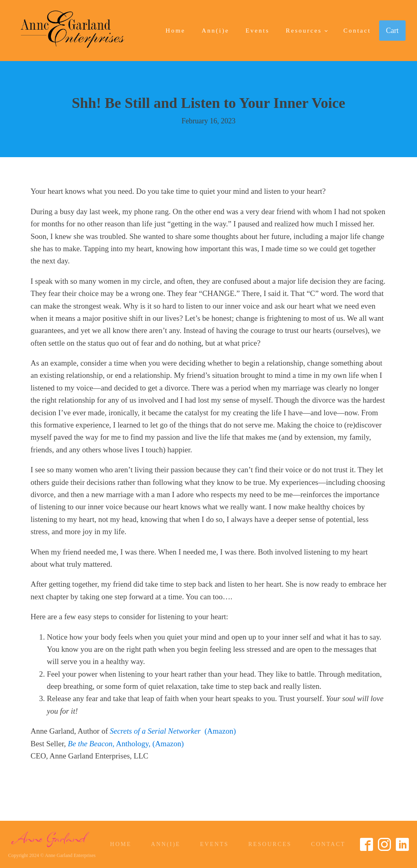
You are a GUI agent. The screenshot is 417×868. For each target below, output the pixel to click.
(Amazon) (173, 731)
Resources (304, 31)
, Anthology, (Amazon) (126, 744)
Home (176, 31)
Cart (392, 31)
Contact (357, 31)
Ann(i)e (215, 31)
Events (258, 31)
